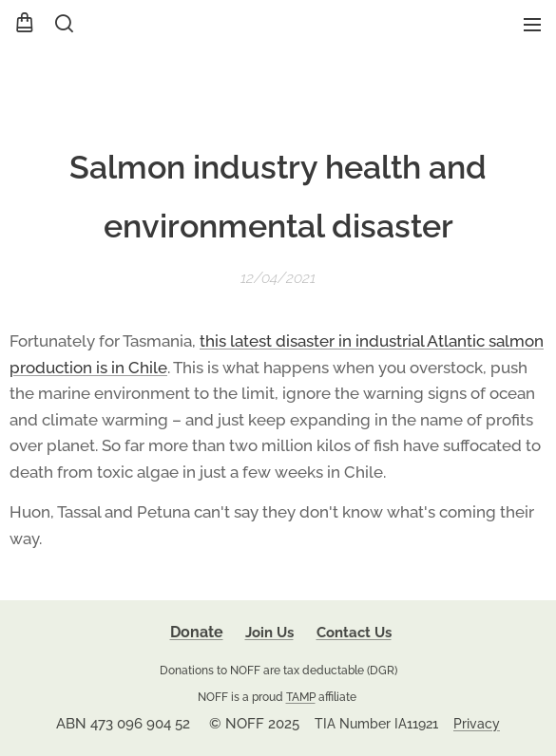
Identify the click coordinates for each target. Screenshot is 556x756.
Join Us (269, 633)
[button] (63, 24)
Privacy (477, 724)
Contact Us (354, 633)
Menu (532, 25)
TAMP (301, 697)
